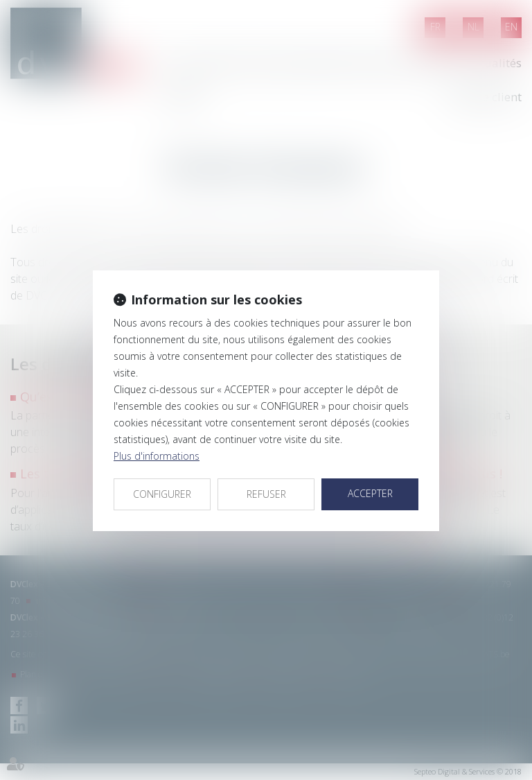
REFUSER (266, 494)
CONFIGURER (162, 494)
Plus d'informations (157, 456)
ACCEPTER (370, 493)
